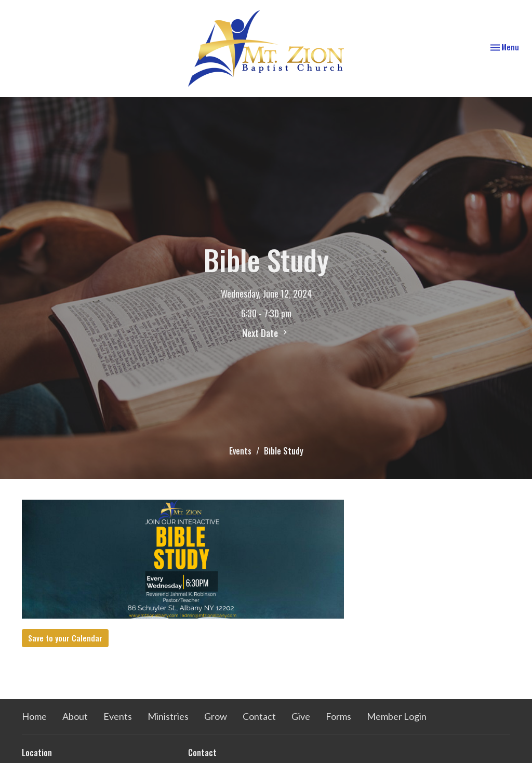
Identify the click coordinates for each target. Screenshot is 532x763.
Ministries (168, 716)
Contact (259, 716)
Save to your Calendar (65, 638)
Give (301, 716)
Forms (338, 716)
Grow (216, 716)
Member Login (397, 716)
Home (34, 716)
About (75, 716)
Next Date (266, 333)
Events (240, 451)
